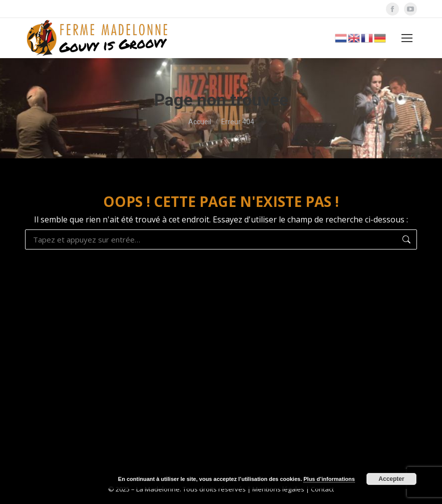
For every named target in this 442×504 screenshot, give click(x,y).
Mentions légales (278, 489)
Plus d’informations (329, 479)
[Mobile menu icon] (407, 38)
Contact (322, 489)
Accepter (391, 479)
